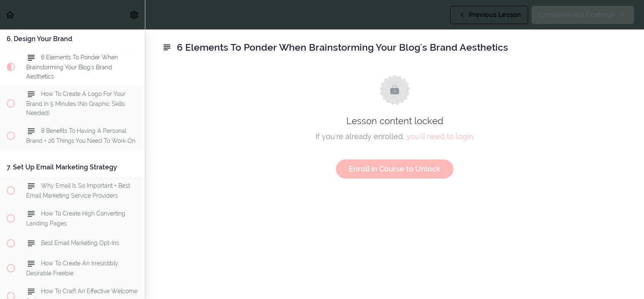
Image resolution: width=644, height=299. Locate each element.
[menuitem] (135, 15)
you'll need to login (440, 136)
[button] (10, 15)
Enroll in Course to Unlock (395, 169)
